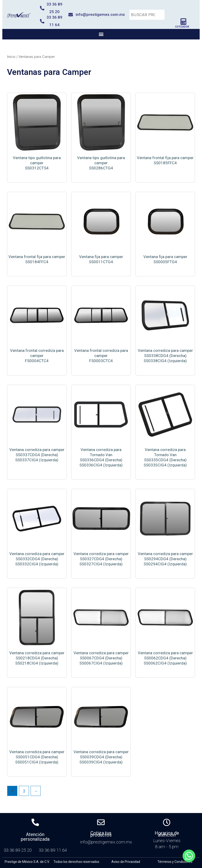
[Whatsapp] (189, 856)
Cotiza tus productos (101, 834)
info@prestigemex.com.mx (100, 14)
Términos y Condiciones (175, 862)
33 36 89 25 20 (19, 850)
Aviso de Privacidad (126, 862)
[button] (101, 34)
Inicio (11, 57)
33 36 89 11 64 (53, 850)
